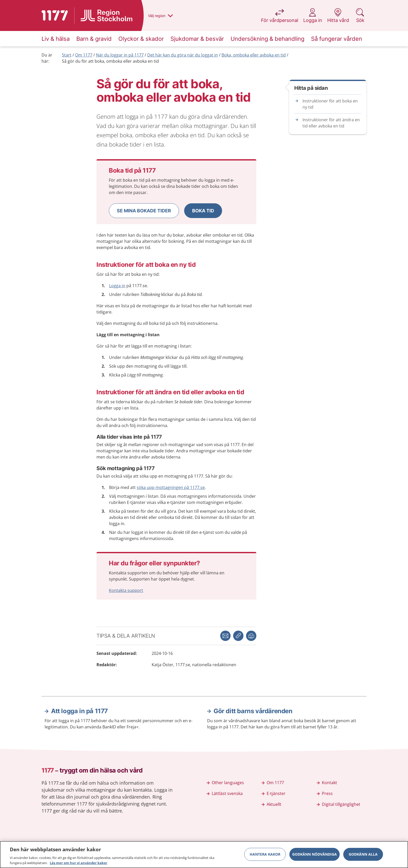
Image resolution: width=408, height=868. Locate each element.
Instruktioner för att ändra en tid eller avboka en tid (331, 123)
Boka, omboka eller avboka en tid (254, 55)
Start (67, 55)
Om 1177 (84, 55)
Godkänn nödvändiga (315, 857)
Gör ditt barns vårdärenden (253, 711)
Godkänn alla (363, 857)
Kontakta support (126, 590)
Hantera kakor (265, 857)
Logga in (117, 286)
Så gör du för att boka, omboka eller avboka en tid (110, 61)
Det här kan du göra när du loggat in (183, 55)
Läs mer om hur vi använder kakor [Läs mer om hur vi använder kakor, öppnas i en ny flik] (79, 865)
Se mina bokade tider (144, 211)
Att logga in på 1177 (79, 711)
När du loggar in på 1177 (120, 55)
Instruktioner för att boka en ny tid (330, 104)
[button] (144, 211)
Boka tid (203, 211)
